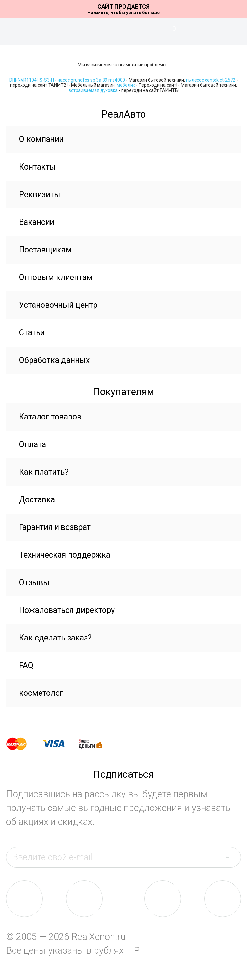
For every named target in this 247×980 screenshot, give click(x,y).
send (231, 857)
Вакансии (37, 222)
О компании (41, 139)
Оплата (32, 444)
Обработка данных (54, 360)
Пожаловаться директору (67, 610)
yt (223, 899)
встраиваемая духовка (93, 90)
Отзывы (34, 583)
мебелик (126, 85)
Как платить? (44, 472)
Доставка (37, 500)
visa (59, 744)
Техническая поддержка (65, 555)
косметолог (41, 693)
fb (84, 899)
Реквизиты (40, 194)
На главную (123, 32)
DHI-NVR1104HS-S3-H (32, 80)
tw (163, 899)
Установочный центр (58, 305)
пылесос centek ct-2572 (211, 80)
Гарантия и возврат (55, 527)
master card (22, 744)
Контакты (37, 167)
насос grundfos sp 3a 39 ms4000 (91, 80)
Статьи (32, 333)
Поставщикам (45, 250)
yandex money (95, 744)
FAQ (26, 665)
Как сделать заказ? (55, 638)
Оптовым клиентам (56, 277)
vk (24, 899)
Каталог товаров (50, 417)
